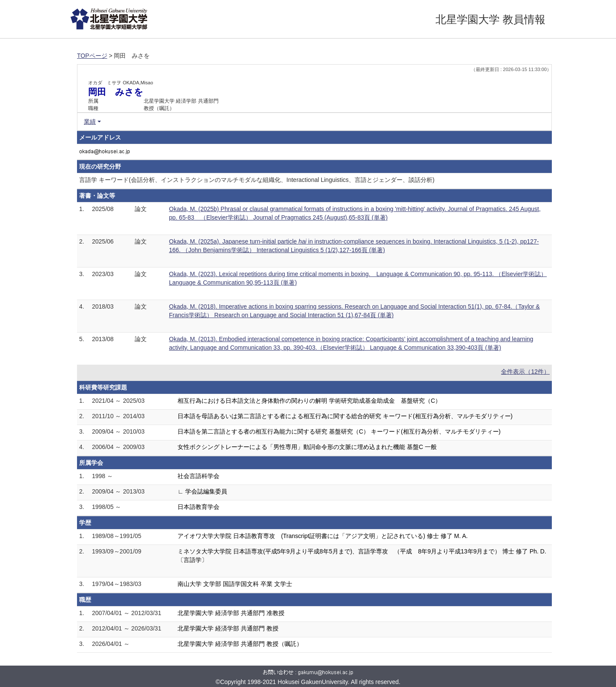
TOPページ (92, 56)
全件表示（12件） (525, 372)
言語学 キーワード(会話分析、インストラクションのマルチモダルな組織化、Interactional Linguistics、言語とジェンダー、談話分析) (257, 180)
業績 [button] (90, 122)
